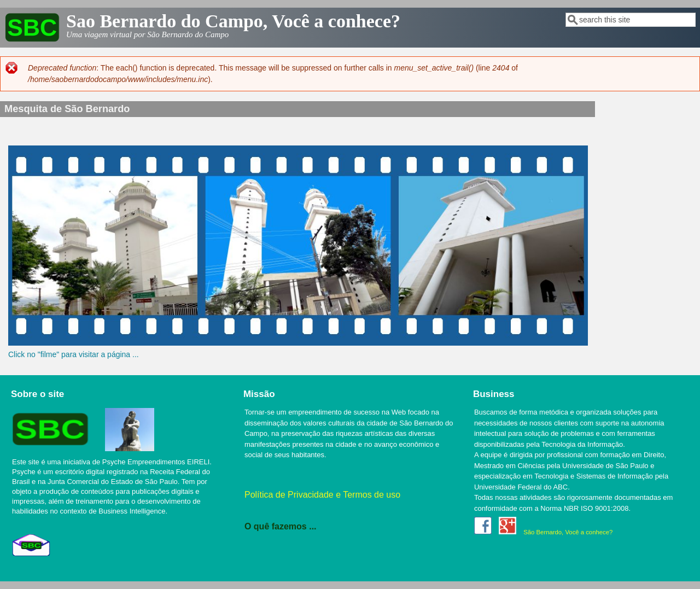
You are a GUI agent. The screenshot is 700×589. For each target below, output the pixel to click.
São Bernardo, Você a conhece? (568, 532)
